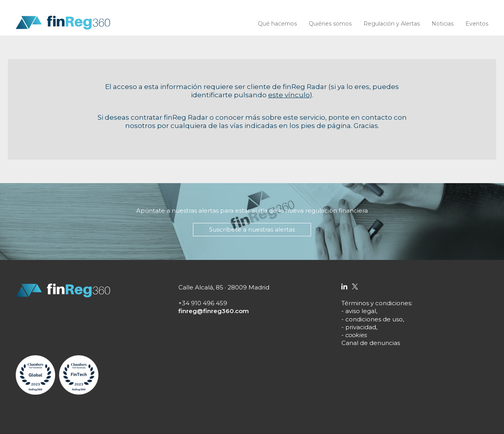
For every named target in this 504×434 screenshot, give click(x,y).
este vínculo (289, 95)
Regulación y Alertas (392, 24)
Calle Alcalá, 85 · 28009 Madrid (224, 287)
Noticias (443, 24)
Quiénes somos (330, 24)
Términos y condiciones (376, 303)
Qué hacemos (277, 24)
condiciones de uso (374, 319)
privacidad (361, 327)
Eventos (477, 24)
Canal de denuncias (371, 343)
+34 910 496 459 (203, 303)
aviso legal (361, 311)
